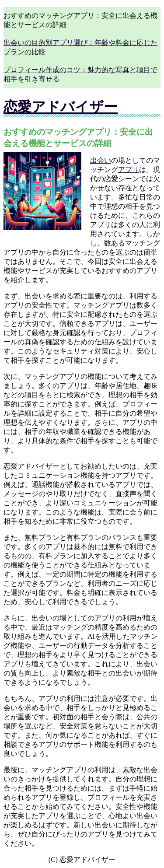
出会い (101, 160)
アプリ (129, 170)
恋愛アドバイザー (61, 107)
